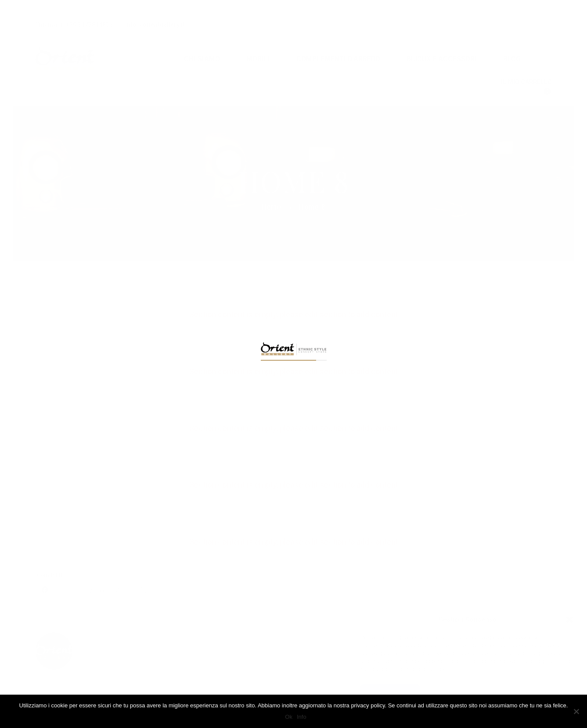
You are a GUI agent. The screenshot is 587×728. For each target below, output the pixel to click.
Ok (289, 717)
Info (302, 717)
